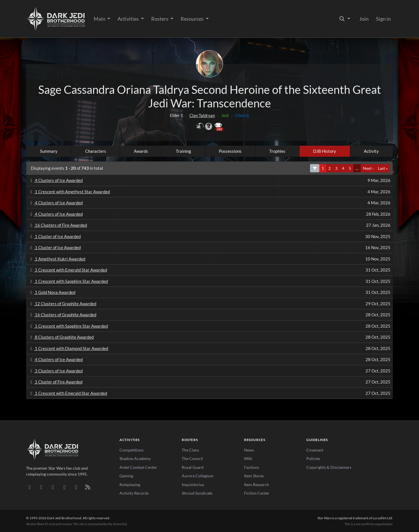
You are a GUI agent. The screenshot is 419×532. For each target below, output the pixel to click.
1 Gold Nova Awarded (52, 292)
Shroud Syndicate (197, 493)
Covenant (315, 450)
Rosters (160, 19)
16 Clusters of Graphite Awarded (62, 315)
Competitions (132, 450)
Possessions (230, 151)
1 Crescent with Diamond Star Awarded (68, 348)
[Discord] (30, 487)
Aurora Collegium (198, 476)
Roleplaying (130, 485)
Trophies (277, 151)
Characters (96, 151)
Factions (252, 467)
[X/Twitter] (76, 487)
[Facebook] (53, 487)
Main (100, 19)
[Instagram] (64, 487)
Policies (313, 458)
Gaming (126, 476)
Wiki (248, 458)
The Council (192, 458)
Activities (129, 19)
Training (183, 151)
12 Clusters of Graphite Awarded (62, 304)
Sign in (383, 19)
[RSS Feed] (88, 487)
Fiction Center (257, 493)
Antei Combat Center (138, 467)
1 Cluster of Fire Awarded (55, 382)
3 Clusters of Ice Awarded (56, 371)
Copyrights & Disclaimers (329, 467)
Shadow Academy (135, 458)
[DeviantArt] (41, 487)
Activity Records (134, 493)
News (249, 450)
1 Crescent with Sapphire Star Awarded (68, 281)
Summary (49, 151)
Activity (371, 151)
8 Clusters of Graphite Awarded (61, 337)
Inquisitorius (193, 485)
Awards (141, 151)
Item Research (256, 485)
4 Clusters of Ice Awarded (56, 180)
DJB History (325, 151)
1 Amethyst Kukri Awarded (57, 259)
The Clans (190, 450)
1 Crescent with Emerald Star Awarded (68, 270)
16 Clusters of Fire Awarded (58, 225)
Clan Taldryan (202, 115)
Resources (193, 19)
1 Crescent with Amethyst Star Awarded (69, 192)
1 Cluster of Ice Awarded (55, 236)
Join (364, 19)
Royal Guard (193, 467)
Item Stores (254, 476)
